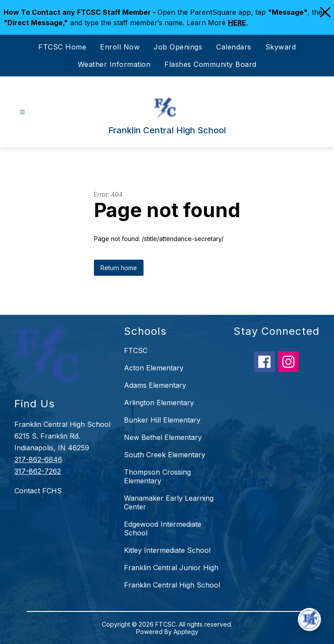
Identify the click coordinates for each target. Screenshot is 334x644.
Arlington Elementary (159, 403)
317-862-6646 (38, 459)
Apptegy (186, 632)
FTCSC (136, 350)
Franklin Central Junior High (171, 568)
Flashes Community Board (210, 64)
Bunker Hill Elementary (162, 420)
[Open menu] (22, 112)
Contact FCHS (38, 491)
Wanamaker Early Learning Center (169, 502)
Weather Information (114, 64)
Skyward (281, 47)
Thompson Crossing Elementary (157, 476)
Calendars (234, 47)
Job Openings (178, 47)
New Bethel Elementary (163, 437)
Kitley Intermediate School (167, 550)
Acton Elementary (154, 368)
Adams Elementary (155, 385)
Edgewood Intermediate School (163, 528)
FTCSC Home (62, 47)
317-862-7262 (38, 471)
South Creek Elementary (165, 455)
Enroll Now (120, 47)
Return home (119, 268)
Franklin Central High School (172, 585)
